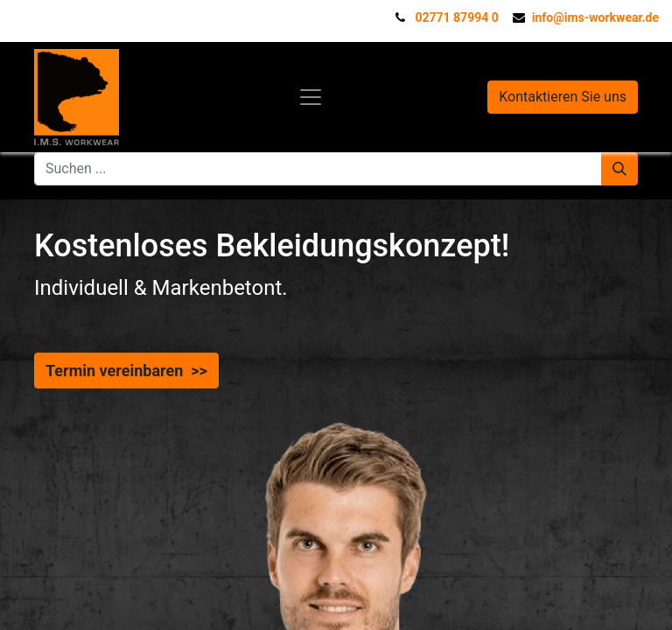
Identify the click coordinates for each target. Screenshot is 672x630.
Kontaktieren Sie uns (563, 97)
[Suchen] (619, 169)
